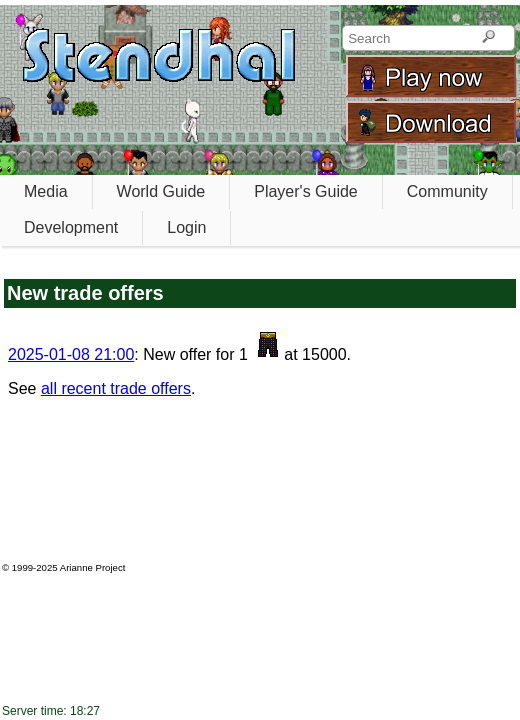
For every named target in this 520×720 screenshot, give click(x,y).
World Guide (161, 191)
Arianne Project (93, 567)
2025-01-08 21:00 (71, 354)
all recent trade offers (116, 388)
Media (46, 191)
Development (71, 227)
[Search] (488, 38)
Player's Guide (306, 191)
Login (186, 227)
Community (447, 191)
